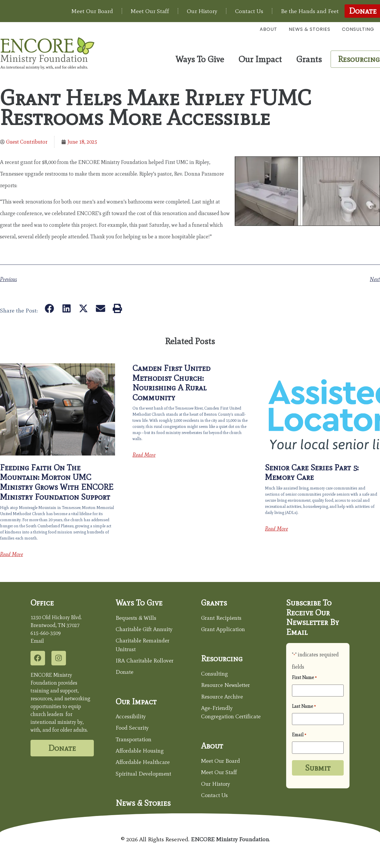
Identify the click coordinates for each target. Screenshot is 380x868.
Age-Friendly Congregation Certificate (219, 718)
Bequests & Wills (137, 618)
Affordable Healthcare (144, 764)
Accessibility (131, 718)
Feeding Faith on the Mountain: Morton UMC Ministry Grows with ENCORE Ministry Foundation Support (57, 482)
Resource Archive (223, 697)
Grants (311, 59)
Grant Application (224, 630)
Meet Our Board (92, 11)
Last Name (304, 706)
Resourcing (222, 659)
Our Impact (262, 59)
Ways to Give (139, 603)
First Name (304, 678)
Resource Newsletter (227, 686)
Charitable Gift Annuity (145, 630)
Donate (125, 673)
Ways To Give (201, 59)
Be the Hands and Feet (310, 11)
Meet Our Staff (150, 11)
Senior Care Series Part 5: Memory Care (312, 472)
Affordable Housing (141, 753)
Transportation (135, 741)
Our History (202, 11)
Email (299, 734)
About (268, 29)
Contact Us (249, 11)
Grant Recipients (222, 618)
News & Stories (310, 29)
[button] (50, 308)
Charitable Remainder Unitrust (144, 646)
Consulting (358, 29)
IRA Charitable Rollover (146, 662)
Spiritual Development (145, 776)
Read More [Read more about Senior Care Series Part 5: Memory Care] (276, 529)
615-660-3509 (46, 633)
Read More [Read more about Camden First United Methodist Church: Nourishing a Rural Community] (144, 455)
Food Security (133, 729)
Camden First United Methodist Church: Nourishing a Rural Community (171, 383)
